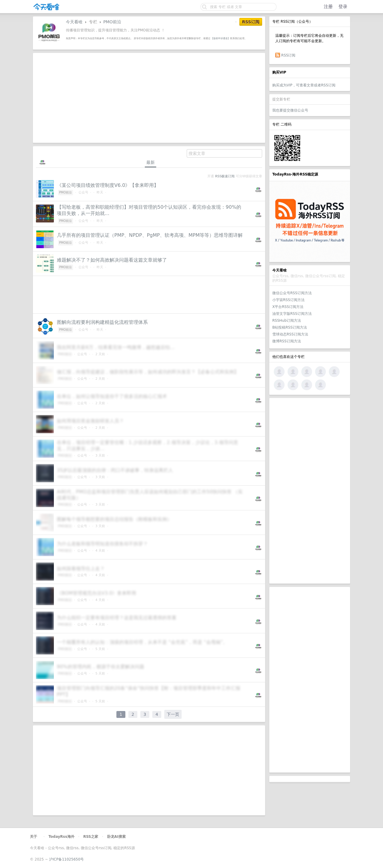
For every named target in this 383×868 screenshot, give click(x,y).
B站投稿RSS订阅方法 (290, 327)
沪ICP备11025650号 (66, 859)
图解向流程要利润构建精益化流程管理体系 (102, 322)
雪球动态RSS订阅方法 (290, 334)
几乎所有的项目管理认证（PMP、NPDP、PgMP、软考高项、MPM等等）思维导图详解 (150, 235)
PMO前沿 (112, 22)
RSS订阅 (288, 55)
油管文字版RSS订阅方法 (292, 314)
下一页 (173, 714)
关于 (34, 837)
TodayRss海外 (61, 837)
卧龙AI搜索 (116, 837)
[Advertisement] (310, 491)
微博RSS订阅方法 (287, 341)
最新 (151, 162)
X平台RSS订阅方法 (288, 307)
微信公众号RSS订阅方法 (292, 293)
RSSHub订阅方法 (287, 321)
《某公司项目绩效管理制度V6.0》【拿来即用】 (108, 185)
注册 (328, 7)
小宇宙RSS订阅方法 (288, 300)
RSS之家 (91, 837)
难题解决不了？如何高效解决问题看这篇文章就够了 (112, 260)
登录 (343, 7)
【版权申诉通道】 (221, 38)
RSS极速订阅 (225, 176)
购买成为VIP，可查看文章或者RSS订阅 (304, 85)
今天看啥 (74, 22)
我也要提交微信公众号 (290, 110)
